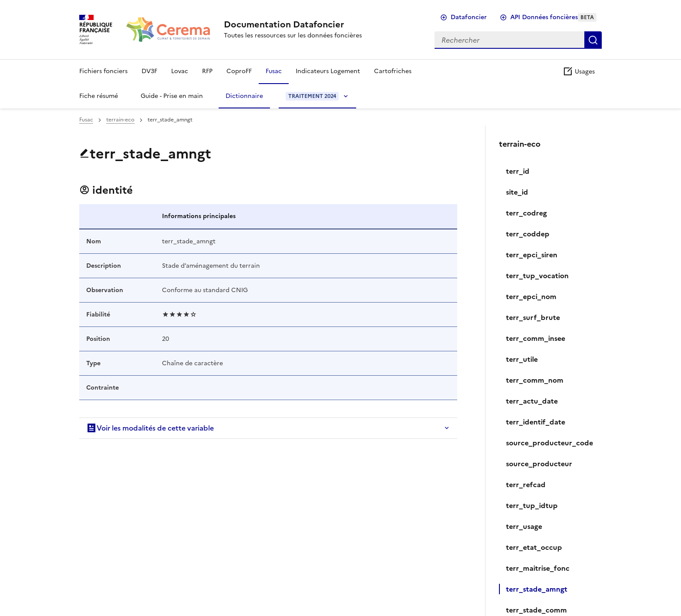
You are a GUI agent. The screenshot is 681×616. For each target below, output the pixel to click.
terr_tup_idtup (532, 505)
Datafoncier (469, 17)
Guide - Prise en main (172, 96)
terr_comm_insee (536, 338)
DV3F (149, 71)
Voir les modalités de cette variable (150, 428)
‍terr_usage (524, 526)
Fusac (274, 71)
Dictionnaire (244, 96)
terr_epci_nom (531, 296)
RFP (207, 71)
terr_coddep (528, 234)
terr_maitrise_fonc (538, 568)
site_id (517, 192)
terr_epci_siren (532, 255)
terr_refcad (526, 485)
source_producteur (539, 464)
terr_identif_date (536, 422)
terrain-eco (120, 120)
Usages (579, 72)
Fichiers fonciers (103, 71)
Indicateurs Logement (328, 71)
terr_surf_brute (533, 317)
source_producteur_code (550, 443)
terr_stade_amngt (537, 589)
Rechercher (593, 40)
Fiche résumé (99, 96)
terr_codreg (526, 213)
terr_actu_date (532, 401)
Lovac (180, 71)
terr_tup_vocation (537, 276)
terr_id (518, 171)
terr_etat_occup (534, 547)
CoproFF (239, 71)
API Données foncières (553, 17)
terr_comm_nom (535, 380)
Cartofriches (393, 71)
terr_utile (522, 359)
